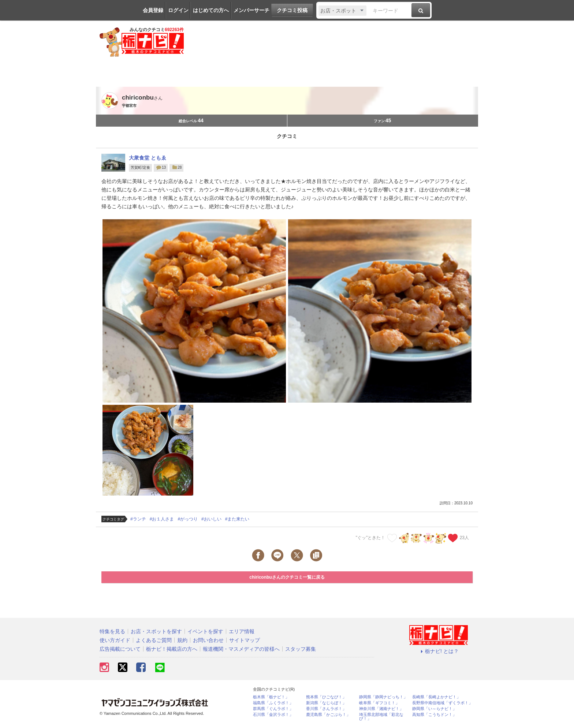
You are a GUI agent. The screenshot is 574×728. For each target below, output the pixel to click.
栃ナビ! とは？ (439, 651)
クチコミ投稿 (292, 10)
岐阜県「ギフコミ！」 (379, 703)
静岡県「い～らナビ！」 (434, 709)
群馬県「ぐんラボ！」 (273, 709)
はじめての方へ (211, 10)
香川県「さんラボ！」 (326, 709)
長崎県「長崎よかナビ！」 (436, 697)
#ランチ (138, 519)
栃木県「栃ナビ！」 (271, 697)
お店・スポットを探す (156, 631)
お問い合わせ (208, 640)
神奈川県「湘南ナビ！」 (381, 709)
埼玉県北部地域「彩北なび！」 (381, 717)
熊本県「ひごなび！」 (326, 697)
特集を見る (112, 631)
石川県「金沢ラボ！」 (273, 715)
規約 (182, 640)
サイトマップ (245, 640)
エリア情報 (242, 631)
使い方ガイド (115, 640)
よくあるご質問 (154, 640)
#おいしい (211, 519)
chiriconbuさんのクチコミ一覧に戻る (287, 577)
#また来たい (237, 519)
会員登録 (153, 10)
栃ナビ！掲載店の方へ (172, 649)
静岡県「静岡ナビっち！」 (383, 697)
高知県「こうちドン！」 (434, 715)
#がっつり (188, 519)
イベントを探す (205, 631)
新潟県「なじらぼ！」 (326, 703)
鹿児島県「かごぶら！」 (328, 715)
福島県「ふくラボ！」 (273, 703)
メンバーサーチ (251, 10)
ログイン (178, 10)
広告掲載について (120, 649)
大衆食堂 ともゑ (148, 158)
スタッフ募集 (301, 649)
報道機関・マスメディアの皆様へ (241, 649)
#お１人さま (162, 519)
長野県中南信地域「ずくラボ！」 (442, 703)
